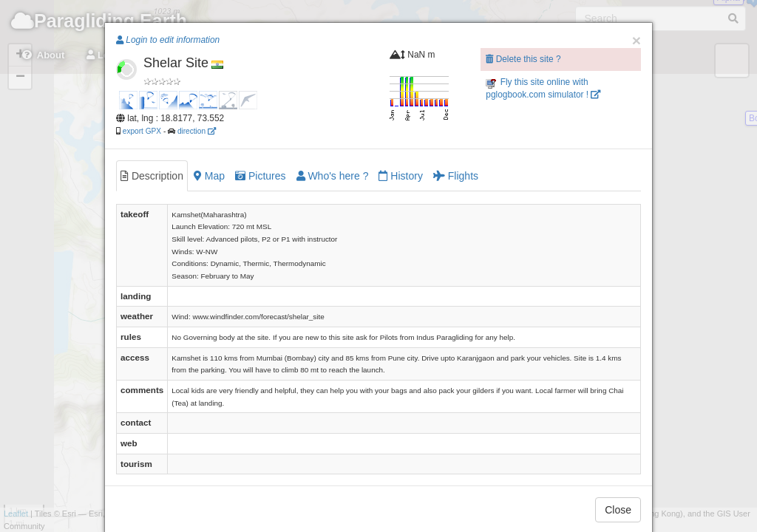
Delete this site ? (523, 59)
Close (618, 510)
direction (197, 131)
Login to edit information (168, 40)
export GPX (142, 131)
